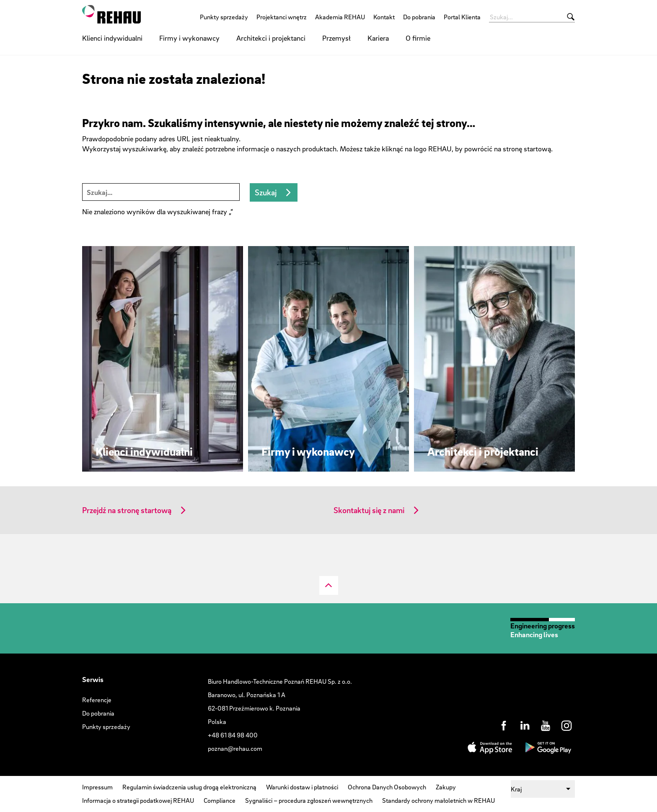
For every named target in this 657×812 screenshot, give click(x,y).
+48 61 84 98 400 (233, 735)
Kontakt (384, 17)
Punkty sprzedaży (224, 17)
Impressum (97, 787)
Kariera (378, 38)
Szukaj (266, 192)
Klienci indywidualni (112, 38)
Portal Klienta (462, 17)
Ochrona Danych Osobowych (387, 787)
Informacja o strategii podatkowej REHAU (138, 800)
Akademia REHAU (340, 17)
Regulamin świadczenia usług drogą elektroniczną (189, 787)
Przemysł (336, 38)
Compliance (220, 800)
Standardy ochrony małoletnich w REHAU (438, 800)
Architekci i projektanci (271, 38)
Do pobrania (419, 17)
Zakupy (446, 787)
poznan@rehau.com (235, 748)
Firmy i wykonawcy (189, 38)
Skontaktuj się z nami (369, 510)
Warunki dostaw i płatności (302, 787)
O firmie (418, 38)
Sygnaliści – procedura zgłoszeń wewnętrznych (309, 800)
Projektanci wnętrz (282, 17)
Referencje (97, 700)
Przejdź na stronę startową (127, 510)
